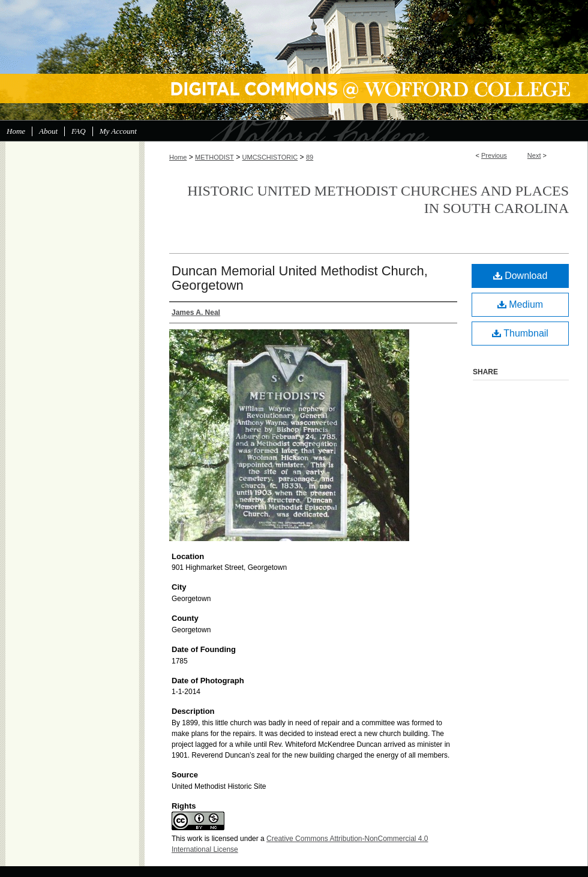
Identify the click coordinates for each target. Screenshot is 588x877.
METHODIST (214, 157)
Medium (520, 304)
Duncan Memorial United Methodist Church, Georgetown (300, 278)
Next (534, 155)
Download (520, 276)
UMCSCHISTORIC (270, 157)
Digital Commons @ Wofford (294, 60)
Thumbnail (520, 333)
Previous (494, 155)
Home (178, 157)
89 (310, 157)
